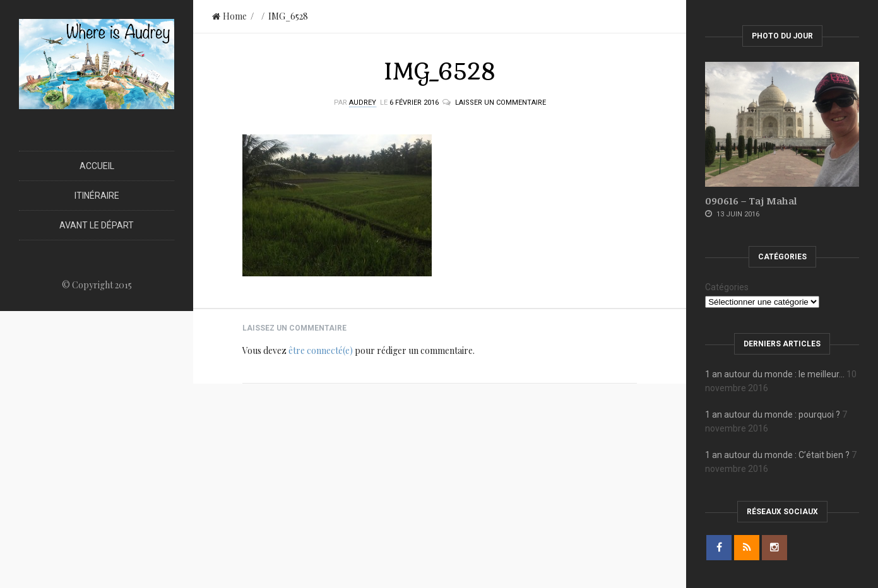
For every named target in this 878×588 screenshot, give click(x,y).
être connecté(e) (321, 350)
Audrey (363, 103)
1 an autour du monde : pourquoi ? (773, 415)
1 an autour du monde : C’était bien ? (777, 455)
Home (229, 16)
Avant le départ (97, 225)
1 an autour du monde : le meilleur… (775, 374)
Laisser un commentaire (501, 103)
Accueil (97, 166)
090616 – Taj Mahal (751, 201)
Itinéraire (97, 196)
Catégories (727, 287)
